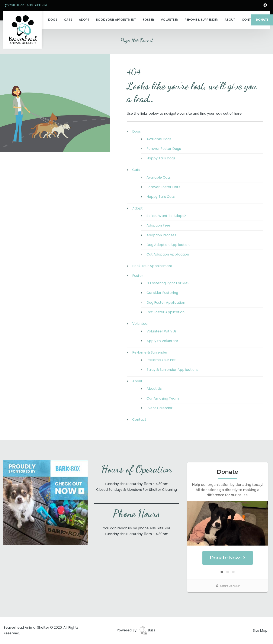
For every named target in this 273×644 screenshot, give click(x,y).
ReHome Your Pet (161, 360)
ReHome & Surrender (201, 20)
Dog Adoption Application (168, 245)
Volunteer (169, 20)
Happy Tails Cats (161, 197)
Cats (68, 20)
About (230, 20)
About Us (154, 389)
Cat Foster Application (166, 312)
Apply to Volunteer (162, 341)
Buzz (147, 630)
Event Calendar (160, 408)
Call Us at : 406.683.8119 (26, 5)
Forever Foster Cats (163, 187)
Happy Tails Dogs (161, 158)
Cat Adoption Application (168, 254)
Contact (139, 419)
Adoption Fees (159, 225)
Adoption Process (161, 235)
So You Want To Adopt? (166, 216)
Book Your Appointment (116, 20)
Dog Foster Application (166, 303)
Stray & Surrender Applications (172, 370)
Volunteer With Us (162, 331)
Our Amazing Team (163, 398)
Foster (148, 20)
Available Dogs (159, 139)
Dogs (53, 20)
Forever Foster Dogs (164, 149)
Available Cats (159, 177)
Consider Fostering (162, 293)
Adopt (84, 20)
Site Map (260, 630)
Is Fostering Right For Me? (168, 283)
